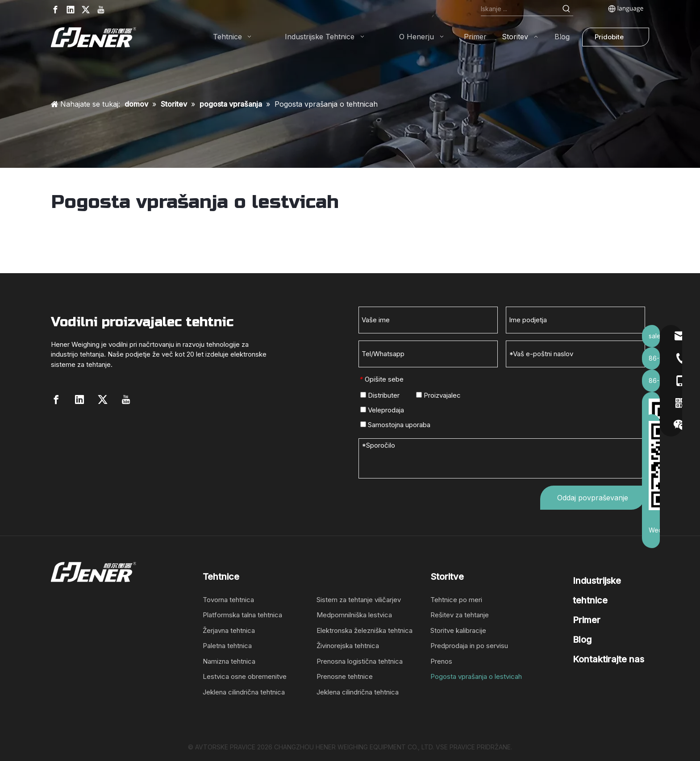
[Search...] (520, 9)
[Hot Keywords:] (567, 9)
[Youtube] (101, 10)
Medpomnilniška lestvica (354, 615)
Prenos (441, 661)
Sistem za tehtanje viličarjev (359, 600)
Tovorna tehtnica (228, 600)
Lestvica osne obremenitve (245, 676)
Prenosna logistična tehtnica (360, 661)
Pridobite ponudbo (609, 40)
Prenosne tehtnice (345, 676)
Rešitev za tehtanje (460, 615)
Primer (587, 620)
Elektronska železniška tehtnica (365, 630)
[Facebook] (55, 10)
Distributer (380, 395)
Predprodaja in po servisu (469, 646)
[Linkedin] (71, 10)
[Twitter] (86, 10)
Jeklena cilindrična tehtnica (244, 692)
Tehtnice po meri (456, 600)
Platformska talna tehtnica (242, 615)
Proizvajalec (438, 395)
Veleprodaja (382, 410)
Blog (582, 640)
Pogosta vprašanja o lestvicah (476, 676)
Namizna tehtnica (229, 661)
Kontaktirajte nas (608, 659)
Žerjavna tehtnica (229, 630)
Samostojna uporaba (395, 425)
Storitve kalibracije (458, 630)
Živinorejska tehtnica (348, 646)
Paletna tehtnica (227, 646)
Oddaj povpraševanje (593, 498)
